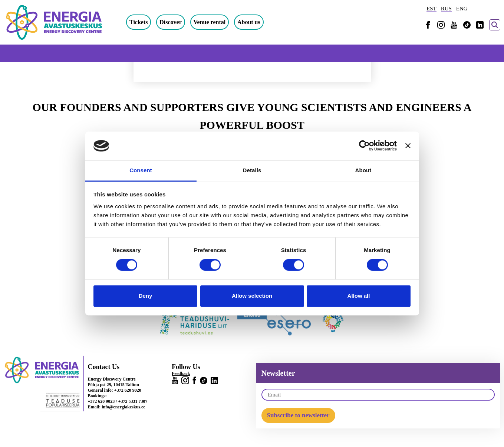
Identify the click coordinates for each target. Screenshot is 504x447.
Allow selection (252, 296)
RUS (446, 9)
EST (431, 9)
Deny (146, 296)
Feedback (181, 373)
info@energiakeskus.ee (123, 407)
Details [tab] (252, 170)
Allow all (359, 296)
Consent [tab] (141, 170)
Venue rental (210, 22)
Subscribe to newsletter (298, 415)
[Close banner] (408, 146)
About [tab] (363, 170)
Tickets (139, 22)
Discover (171, 22)
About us (249, 22)
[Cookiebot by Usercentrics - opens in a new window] (364, 146)
